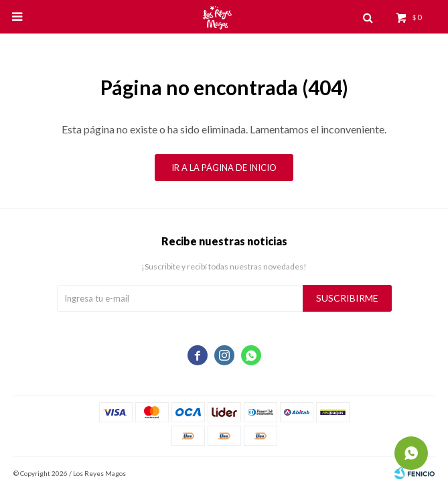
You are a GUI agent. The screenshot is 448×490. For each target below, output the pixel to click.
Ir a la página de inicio (224, 168)
